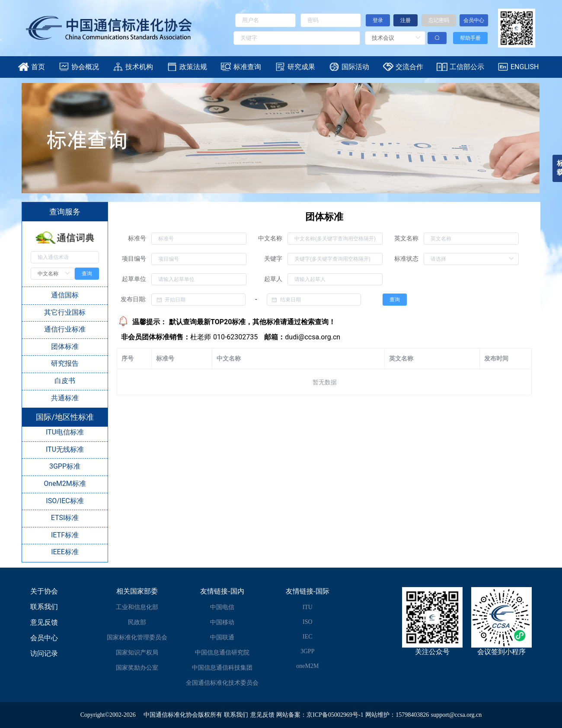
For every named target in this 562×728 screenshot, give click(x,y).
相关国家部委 (137, 591)
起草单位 (134, 279)
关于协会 (44, 591)
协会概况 (85, 67)
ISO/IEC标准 (65, 501)
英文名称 (406, 238)
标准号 (137, 238)
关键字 (273, 259)
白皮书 (65, 381)
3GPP (308, 651)
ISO (308, 622)
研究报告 (65, 363)
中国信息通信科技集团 (222, 668)
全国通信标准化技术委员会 (222, 683)
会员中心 (44, 638)
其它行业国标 (65, 312)
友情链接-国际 (308, 591)
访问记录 (44, 653)
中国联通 (222, 637)
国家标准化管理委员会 (137, 637)
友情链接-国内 (222, 591)
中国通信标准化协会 (171, 715)
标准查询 (247, 67)
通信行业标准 (65, 329)
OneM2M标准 (65, 484)
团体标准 (65, 346)
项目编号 (134, 259)
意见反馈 (44, 622)
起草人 (273, 279)
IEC (308, 637)
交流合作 (409, 67)
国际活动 (355, 67)
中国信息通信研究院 (222, 653)
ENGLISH (525, 67)
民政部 (137, 622)
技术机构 (139, 67)
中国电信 (222, 607)
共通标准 (65, 398)
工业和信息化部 (137, 607)
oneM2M (307, 666)
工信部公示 (467, 67)
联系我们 (44, 607)
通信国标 (65, 295)
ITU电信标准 (65, 432)
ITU (308, 607)
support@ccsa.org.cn (457, 715)
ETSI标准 (65, 518)
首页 (38, 67)
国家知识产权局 (137, 653)
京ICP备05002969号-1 (335, 715)
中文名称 (270, 238)
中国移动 (222, 622)
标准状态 (406, 259)
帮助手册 (470, 38)
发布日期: (133, 299)
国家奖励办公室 (137, 668)
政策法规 (193, 67)
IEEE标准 (65, 552)
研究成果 (301, 67)
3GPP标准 (65, 466)
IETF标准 (65, 535)
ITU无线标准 (65, 449)
